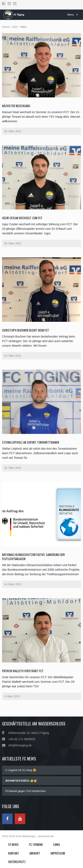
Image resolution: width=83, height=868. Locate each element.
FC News (13, 844)
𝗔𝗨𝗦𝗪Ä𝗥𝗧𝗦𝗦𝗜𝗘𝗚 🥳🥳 (21, 781)
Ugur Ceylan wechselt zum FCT (22, 218)
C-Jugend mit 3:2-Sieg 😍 (21, 770)
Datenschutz (17, 862)
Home (6, 27)
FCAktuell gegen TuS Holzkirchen (25, 791)
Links (57, 844)
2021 (15, 27)
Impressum (58, 853)
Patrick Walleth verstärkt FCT (23, 671)
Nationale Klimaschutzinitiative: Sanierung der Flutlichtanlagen (33, 557)
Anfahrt (35, 853)
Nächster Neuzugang (16, 106)
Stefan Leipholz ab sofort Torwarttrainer (31, 442)
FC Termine (36, 844)
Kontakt (14, 853)
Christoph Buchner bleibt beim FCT (26, 330)
